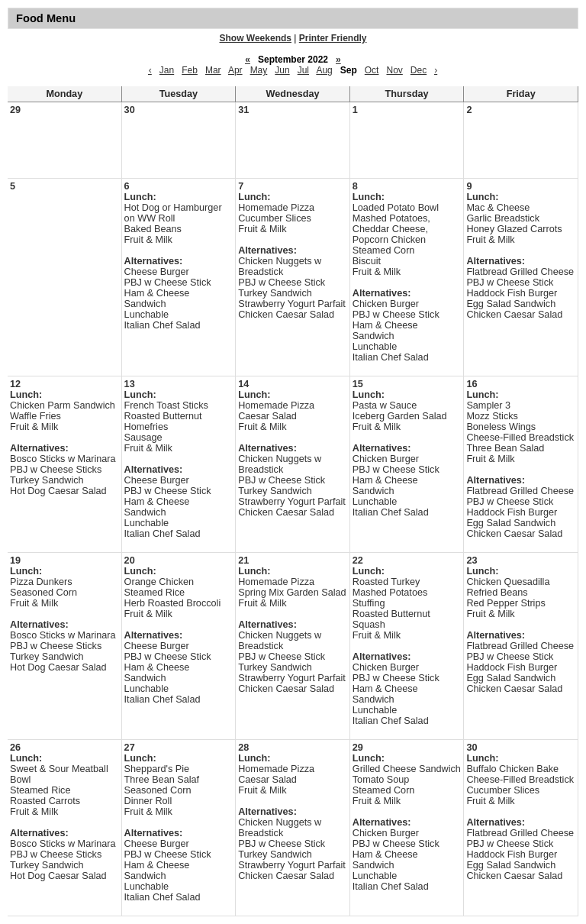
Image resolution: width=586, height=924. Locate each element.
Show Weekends (256, 38)
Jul (303, 70)
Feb (190, 70)
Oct (372, 70)
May (259, 70)
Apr (235, 70)
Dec (419, 70)
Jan (167, 70)
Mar (213, 70)
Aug (324, 70)
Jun (282, 70)
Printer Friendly (333, 38)
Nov (394, 70)
